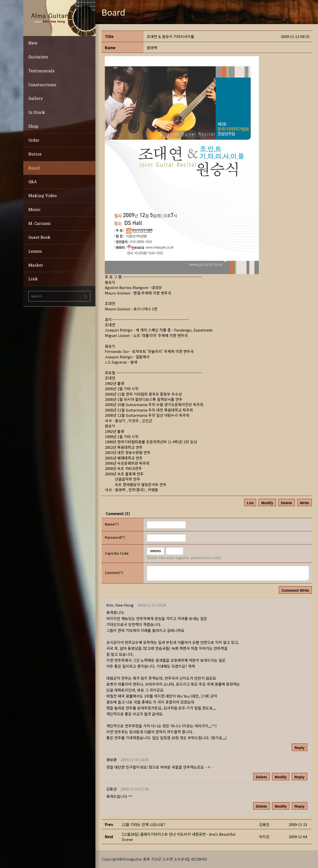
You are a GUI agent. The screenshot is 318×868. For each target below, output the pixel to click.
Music (34, 209)
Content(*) (114, 573)
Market (36, 265)
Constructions (42, 85)
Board (34, 168)
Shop (33, 126)
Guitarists (38, 57)
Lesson (35, 251)
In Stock (37, 112)
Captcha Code (117, 553)
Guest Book (39, 237)
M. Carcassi (40, 223)
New (33, 43)
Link (33, 279)
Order (34, 140)
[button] (120, 605)
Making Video (42, 195)
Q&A (33, 182)
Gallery (36, 98)
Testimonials (41, 71)
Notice (35, 154)
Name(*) (112, 524)
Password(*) (115, 537)
